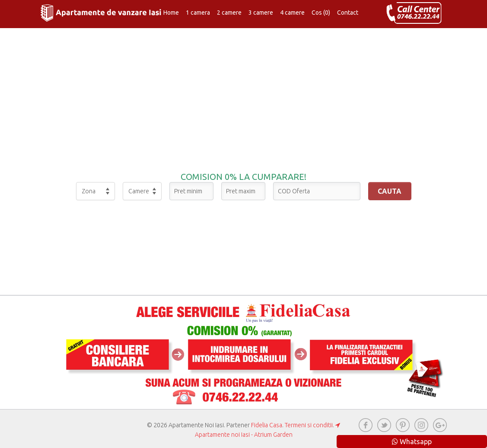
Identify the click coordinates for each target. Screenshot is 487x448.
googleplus (440, 425)
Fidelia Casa (267, 425)
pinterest (403, 425)
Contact (348, 13)
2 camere (229, 13)
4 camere (292, 13)
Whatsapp (412, 442)
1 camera (198, 13)
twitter (384, 425)
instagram (421, 425)
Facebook (366, 425)
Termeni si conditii (309, 425)
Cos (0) (321, 13)
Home (171, 13)
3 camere (261, 13)
